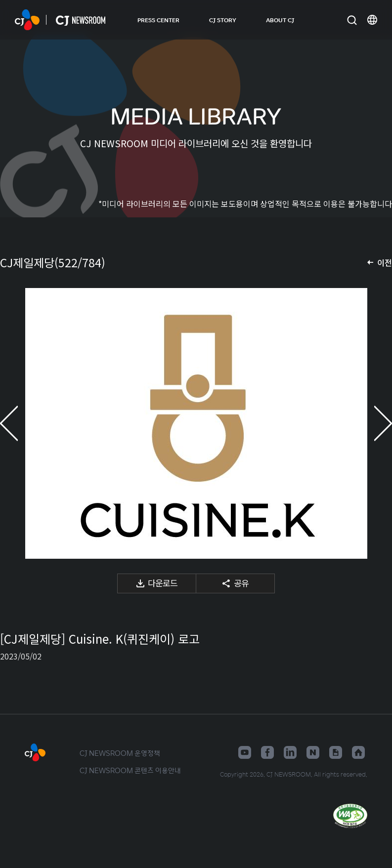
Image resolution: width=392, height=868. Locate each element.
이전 (385, 262)
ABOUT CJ (280, 20)
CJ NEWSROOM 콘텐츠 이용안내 (130, 770)
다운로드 (163, 583)
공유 (241, 583)
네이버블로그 (313, 752)
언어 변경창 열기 (372, 20)
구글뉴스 (336, 752)
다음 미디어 (372, 423)
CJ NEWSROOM (27, 20)
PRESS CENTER (158, 20)
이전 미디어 (20, 423)
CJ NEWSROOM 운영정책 (120, 753)
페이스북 (267, 752)
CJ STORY (223, 20)
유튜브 (245, 752)
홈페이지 (358, 752)
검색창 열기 (352, 20)
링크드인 (290, 752)
